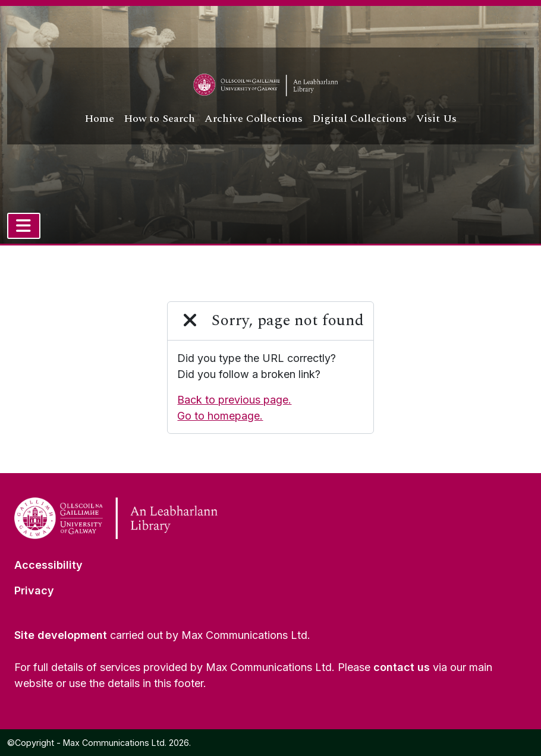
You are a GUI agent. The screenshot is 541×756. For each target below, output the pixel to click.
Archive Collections (254, 119)
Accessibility (48, 565)
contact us (402, 667)
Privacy (34, 590)
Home (99, 119)
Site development (61, 635)
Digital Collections (359, 119)
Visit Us (436, 119)
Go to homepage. (220, 416)
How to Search (159, 119)
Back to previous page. (234, 400)
